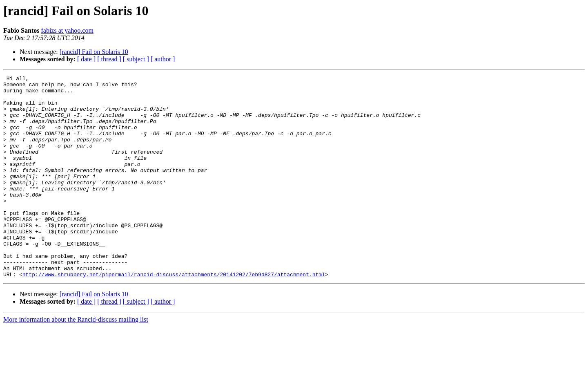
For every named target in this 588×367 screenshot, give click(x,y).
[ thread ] (109, 59)
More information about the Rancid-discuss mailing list (76, 360)
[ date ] (86, 59)
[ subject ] (136, 59)
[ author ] (163, 59)
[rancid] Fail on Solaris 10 (94, 52)
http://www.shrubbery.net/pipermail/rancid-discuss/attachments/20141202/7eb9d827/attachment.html (174, 315)
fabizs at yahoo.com (67, 30)
